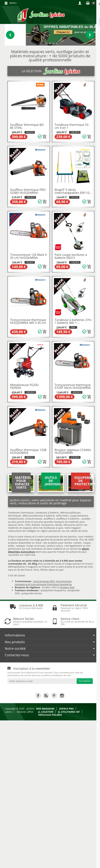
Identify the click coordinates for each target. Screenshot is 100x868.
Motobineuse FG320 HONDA (24, 386)
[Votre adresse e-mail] (42, 681)
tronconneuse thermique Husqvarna (51, 584)
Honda (58, 525)
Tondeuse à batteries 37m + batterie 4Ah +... (73, 321)
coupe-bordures (78, 516)
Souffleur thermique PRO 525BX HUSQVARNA (28, 191)
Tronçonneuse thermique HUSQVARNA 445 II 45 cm (28, 321)
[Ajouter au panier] (45, 137)
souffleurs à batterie (68, 519)
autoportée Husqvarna (53, 590)
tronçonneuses (34, 519)
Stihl (28, 525)
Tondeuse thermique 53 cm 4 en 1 (72, 126)
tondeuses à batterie (47, 513)
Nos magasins (45, 709)
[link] (38, 696)
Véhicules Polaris (50, 715)
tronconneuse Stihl (44, 581)
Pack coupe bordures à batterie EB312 (71, 256)
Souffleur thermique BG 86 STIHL (27, 126)
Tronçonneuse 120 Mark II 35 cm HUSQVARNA (28, 256)
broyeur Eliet (67, 587)
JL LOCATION (46, 712)
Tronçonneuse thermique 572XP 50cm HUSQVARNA (73, 386)
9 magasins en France (38, 567)
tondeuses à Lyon (53, 528)
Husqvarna (47, 525)
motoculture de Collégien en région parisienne (34, 531)
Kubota (36, 525)
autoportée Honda (31, 593)
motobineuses (16, 519)
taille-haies (62, 516)
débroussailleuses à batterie (39, 516)
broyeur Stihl (49, 587)
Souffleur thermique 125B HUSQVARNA (28, 451)
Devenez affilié (25, 712)
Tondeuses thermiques (21, 513)
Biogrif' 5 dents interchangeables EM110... (73, 191)
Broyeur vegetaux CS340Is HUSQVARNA (73, 451)
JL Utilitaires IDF (69, 712)
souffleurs (49, 519)
